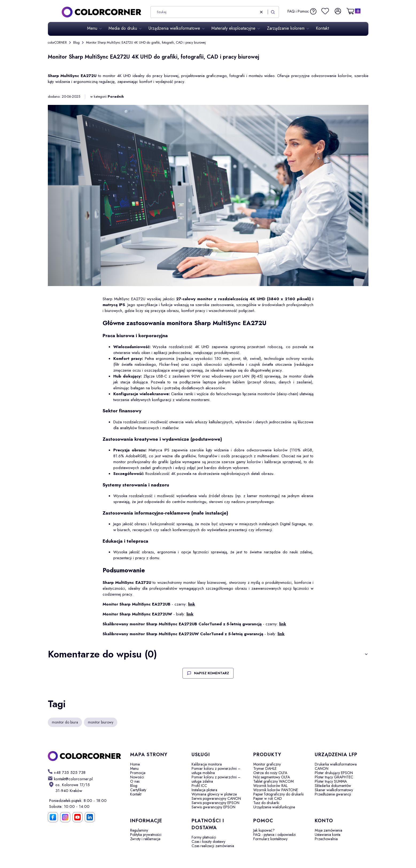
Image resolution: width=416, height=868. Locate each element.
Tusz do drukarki (266, 803)
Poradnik (116, 97)
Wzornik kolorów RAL (270, 786)
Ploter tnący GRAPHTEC (334, 777)
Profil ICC (199, 786)
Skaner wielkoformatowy (334, 790)
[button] (273, 12)
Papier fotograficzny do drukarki (279, 794)
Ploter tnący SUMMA (331, 781)
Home (135, 764)
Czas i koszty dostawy (208, 842)
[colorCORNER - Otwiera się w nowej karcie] (85, 756)
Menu (134, 768)
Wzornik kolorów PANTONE (276, 790)
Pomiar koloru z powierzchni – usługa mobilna (216, 771)
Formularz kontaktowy (270, 839)
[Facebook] (53, 817)
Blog (76, 43)
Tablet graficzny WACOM (273, 781)
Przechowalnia (326, 839)
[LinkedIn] (90, 817)
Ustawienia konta (328, 835)
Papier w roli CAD (268, 798)
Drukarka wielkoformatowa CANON (336, 766)
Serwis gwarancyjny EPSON (213, 807)
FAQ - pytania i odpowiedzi (275, 835)
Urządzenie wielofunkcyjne (274, 807)
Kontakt (136, 794)
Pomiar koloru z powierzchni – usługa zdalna (216, 779)
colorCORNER (57, 43)
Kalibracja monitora (207, 764)
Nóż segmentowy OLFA (272, 777)
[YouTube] (77, 817)
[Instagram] (65, 817)
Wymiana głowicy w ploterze (214, 794)
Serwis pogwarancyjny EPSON (215, 803)
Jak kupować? (264, 830)
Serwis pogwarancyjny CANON (216, 798)
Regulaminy (139, 830)
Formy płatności (204, 837)
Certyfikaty (138, 790)
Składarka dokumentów (333, 786)
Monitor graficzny (267, 764)
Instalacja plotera (204, 790)
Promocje (138, 773)
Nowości (137, 777)
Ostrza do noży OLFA (270, 773)
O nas (135, 781)
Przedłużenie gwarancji (333, 794)
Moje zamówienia (328, 830)
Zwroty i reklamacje (145, 839)
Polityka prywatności (146, 835)
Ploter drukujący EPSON (334, 773)
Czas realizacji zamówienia (213, 846)
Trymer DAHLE (265, 768)
